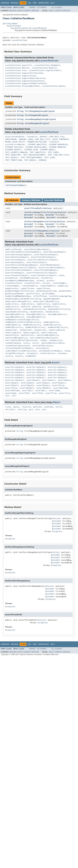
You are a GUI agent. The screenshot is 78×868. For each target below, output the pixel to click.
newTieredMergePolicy (48, 335)
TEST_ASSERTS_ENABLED (16, 152)
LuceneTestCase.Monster (17, 68)
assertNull (27, 391)
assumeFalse (11, 278)
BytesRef (29, 215)
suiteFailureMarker (15, 144)
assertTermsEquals (15, 273)
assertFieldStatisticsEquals (43, 260)
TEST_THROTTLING (14, 160)
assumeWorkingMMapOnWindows (20, 281)
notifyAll (10, 410)
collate (46, 283)
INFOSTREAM (11, 139)
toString (22, 410)
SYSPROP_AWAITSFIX (37, 144)
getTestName (48, 294)
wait (31, 410)
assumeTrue (47, 278)
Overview (5, 3)
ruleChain (54, 142)
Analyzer (48, 208)
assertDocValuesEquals (46, 255)
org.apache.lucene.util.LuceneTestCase (29, 28)
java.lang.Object (10, 24)
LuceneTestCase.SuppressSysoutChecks (25, 81)
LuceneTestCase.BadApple (47, 65)
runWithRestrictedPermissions (21, 351)
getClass (38, 407)
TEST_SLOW (49, 157)
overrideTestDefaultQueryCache (21, 340)
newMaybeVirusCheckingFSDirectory (23, 322)
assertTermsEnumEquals (46, 270)
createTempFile (30, 286)
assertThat (24, 393)
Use (29, 3)
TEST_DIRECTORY (13, 155)
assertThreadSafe (33, 208)
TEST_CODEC (53, 152)
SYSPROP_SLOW (31, 150)
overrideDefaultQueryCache (44, 338)
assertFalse (58, 385)
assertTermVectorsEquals (44, 275)
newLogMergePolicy (15, 314)
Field (20, 11)
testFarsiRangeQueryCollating (40, 221)
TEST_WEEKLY (30, 160)
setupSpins (32, 353)
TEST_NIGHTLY (12, 157)
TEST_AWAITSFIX (38, 152)
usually (9, 356)
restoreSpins (42, 348)
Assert (56, 363)
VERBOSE (43, 160)
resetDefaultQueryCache (17, 346)
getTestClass (33, 294)
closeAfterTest (32, 283)
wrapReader (31, 356)
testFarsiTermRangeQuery (37, 231)
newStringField (57, 330)
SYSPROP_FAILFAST (14, 147)
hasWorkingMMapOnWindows (18, 296)
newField (25, 307)
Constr (27, 11)
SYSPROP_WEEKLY (48, 150)
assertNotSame (60, 388)
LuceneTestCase (19, 40)
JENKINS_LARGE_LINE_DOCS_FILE (34, 139)
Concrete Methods (54, 200)
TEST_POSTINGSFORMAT (31, 157)
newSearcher (11, 330)
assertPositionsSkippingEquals (21, 265)
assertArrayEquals (15, 367)
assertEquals (33, 380)
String (20, 111)
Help (53, 3)
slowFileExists (48, 353)
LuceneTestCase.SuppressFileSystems (24, 73)
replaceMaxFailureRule (53, 343)
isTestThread (40, 296)
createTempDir (59, 283)
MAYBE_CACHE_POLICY (15, 142)
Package (15, 3)
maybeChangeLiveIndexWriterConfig (23, 299)
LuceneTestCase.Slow (16, 70)
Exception (57, 531)
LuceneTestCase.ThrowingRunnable (22, 86)
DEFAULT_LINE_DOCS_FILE (52, 137)
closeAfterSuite (14, 283)
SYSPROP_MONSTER (57, 147)
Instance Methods (31, 200)
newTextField (12, 335)
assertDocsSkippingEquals (19, 255)
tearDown (62, 353)
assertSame (54, 391)
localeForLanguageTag (60, 296)
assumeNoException (29, 278)
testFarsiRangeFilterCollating (40, 212)
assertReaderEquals (50, 265)
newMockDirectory (32, 325)
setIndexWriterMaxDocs (50, 351)
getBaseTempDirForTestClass (20, 291)
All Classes (57, 7)
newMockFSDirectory (35, 327)
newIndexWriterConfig (34, 309)
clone (8, 407)
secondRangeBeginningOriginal (40, 119)
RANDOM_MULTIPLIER (37, 142)
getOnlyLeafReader (15, 294)
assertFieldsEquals (15, 260)
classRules (32, 137)
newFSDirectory (51, 307)
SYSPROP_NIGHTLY (14, 150)
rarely (26, 343)
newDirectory (12, 304)
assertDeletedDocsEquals (37, 249)
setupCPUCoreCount (15, 353)
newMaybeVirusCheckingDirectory (22, 320)
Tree (35, 3)
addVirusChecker (14, 249)
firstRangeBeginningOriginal (40, 111)
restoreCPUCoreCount (43, 346)
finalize (26, 407)
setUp (67, 351)
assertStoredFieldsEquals (19, 270)
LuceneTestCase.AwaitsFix (19, 65)
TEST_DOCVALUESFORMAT (34, 155)
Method (35, 11)
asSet (62, 275)
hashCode (49, 407)
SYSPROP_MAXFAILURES (36, 147)
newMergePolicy (51, 322)
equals (16, 407)
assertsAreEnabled (15, 137)
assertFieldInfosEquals (43, 257)
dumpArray (63, 286)
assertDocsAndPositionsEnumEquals (23, 252)
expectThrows (28, 288)
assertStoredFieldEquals (52, 268)
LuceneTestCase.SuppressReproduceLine (25, 78)
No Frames (42, 7)
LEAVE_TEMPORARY (60, 139)
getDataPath (65, 291)
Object (56, 402)
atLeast (40, 281)
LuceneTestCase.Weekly (54, 86)
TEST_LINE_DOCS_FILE (58, 155)
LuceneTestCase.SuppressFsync (21, 76)
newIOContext (36, 312)
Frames (32, 7)
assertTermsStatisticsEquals (42, 273)
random (43, 340)
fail (7, 396)
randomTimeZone (13, 343)
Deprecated (44, 3)
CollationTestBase (15, 185)
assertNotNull (27, 388)
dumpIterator (12, 288)
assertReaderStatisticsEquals (21, 268)
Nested (13, 11)
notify (59, 407)
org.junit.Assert (14, 26)
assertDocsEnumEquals (54, 252)
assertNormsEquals (15, 262)
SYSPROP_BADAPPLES (58, 144)
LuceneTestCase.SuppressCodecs (45, 70)
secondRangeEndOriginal (37, 123)
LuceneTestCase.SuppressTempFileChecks (26, 83)
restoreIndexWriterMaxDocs (19, 348)
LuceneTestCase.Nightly (44, 68)
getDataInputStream (47, 291)
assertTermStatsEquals (17, 275)
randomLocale (56, 340)
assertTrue (51, 393)
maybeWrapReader (52, 299)
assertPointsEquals (36, 262)
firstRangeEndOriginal (37, 115)
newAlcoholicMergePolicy (18, 301)
